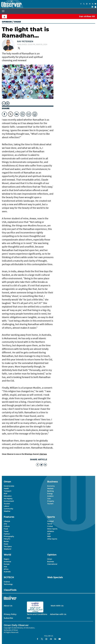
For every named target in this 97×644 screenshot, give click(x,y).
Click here (43, 454)
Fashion (7, 534)
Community (8, 509)
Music (6, 544)
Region (7, 559)
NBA (49, 536)
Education (8, 496)
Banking (50, 491)
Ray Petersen (25, 42)
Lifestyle (7, 521)
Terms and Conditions (37, 614)
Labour (7, 506)
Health (6, 489)
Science (7, 582)
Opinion (7, 22)
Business (51, 562)
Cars (49, 499)
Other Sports (52, 539)
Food (6, 529)
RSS (29, 618)
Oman (50, 559)
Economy (51, 486)
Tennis (50, 524)
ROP (6, 494)
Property (51, 501)
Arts (5, 524)
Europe (7, 564)
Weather (7, 511)
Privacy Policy (10, 614)
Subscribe (8, 618)
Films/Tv (7, 539)
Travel (6, 531)
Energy (50, 494)
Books (6, 541)
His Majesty (8, 499)
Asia (5, 567)
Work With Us (57, 606)
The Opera (8, 546)
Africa (6, 569)
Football (50, 521)
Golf (49, 534)
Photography (9, 536)
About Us (8, 606)
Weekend (7, 549)
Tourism (7, 504)
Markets (50, 489)
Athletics (51, 531)
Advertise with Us (58, 614)
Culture (7, 526)
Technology (8, 584)
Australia (7, 572)
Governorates (9, 486)
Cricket (50, 526)
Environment (9, 501)
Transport (8, 491)
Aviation (50, 496)
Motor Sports (52, 529)
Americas (7, 562)
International (52, 564)
